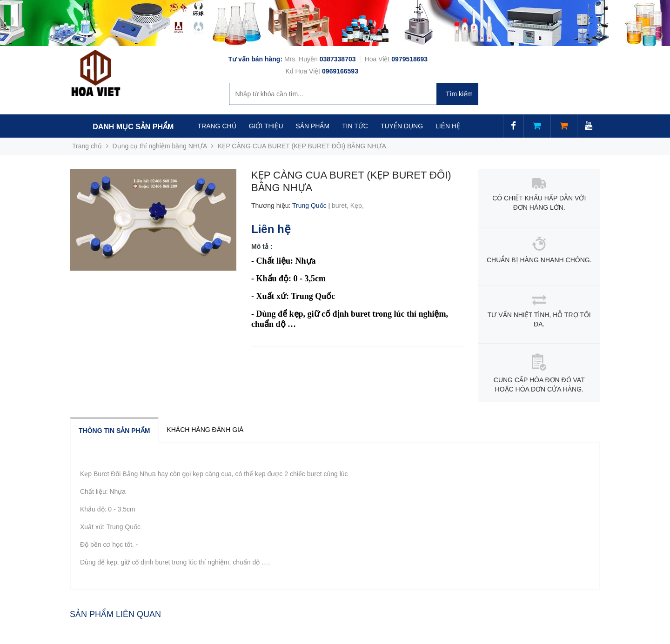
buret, (341, 206)
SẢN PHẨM (313, 126)
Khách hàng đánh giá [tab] (205, 430)
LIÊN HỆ (448, 126)
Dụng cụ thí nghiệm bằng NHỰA (160, 146)
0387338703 (339, 59)
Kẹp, (358, 206)
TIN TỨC (355, 126)
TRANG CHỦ (217, 126)
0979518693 (409, 59)
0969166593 (340, 71)
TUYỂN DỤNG (402, 126)
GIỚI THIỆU (266, 126)
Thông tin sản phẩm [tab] (114, 431)
